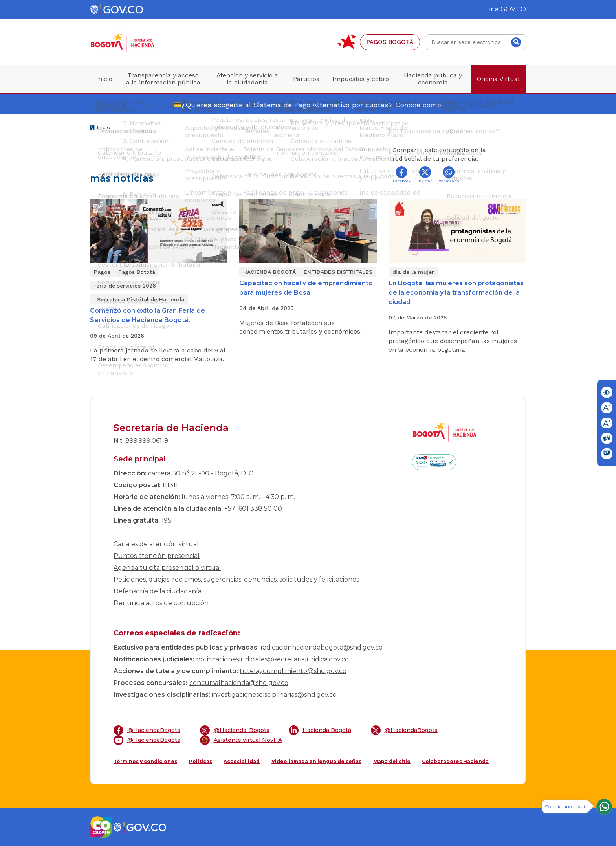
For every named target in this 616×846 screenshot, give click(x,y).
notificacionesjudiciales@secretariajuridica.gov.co (272, 659)
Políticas (201, 761)
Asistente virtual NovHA (241, 740)
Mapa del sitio (392, 761)
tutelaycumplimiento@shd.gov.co (293, 671)
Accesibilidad (242, 761)
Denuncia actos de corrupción (161, 603)
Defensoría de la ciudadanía (158, 591)
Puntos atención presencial (157, 556)
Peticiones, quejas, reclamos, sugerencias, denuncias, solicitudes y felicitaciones (236, 579)
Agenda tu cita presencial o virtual (167, 568)
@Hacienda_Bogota (235, 730)
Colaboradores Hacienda (455, 761)
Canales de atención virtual (156, 544)
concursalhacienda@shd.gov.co (239, 683)
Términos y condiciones (145, 761)
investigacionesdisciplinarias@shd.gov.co (274, 695)
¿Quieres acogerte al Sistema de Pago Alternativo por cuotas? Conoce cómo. (312, 105)
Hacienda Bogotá (320, 730)
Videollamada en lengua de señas (316, 761)
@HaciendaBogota (147, 730)
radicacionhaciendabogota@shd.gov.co (322, 647)
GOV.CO (513, 9)
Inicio (100, 128)
